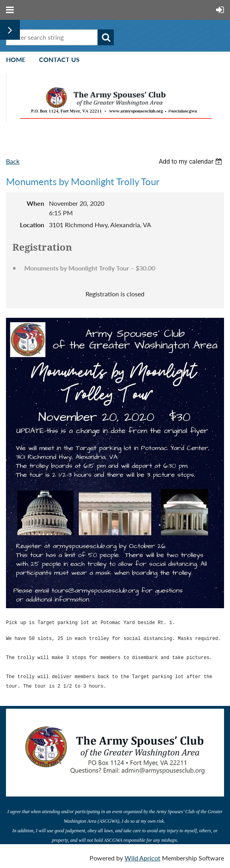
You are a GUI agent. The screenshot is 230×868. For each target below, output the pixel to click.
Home (16, 59)
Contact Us (59, 59)
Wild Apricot (142, 858)
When (35, 203)
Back (13, 161)
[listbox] (191, 161)
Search (106, 37)
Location (32, 225)
